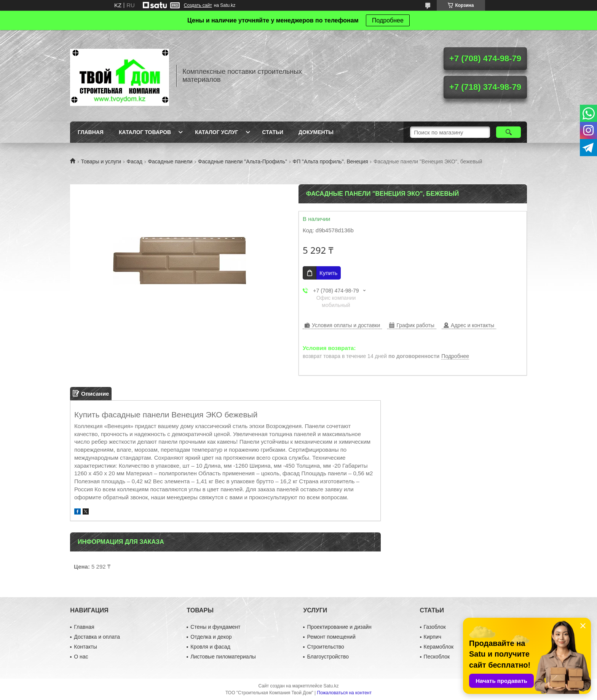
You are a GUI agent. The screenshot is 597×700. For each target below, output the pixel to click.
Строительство (325, 647)
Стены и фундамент (215, 627)
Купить (328, 273)
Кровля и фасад (210, 647)
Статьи (273, 132)
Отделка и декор (211, 637)
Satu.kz (331, 686)
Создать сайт (198, 5)
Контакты (85, 647)
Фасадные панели (170, 161)
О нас (81, 657)
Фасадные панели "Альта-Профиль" (243, 161)
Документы (316, 132)
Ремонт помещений (331, 637)
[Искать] (508, 132)
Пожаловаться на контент (344, 693)
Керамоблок (439, 647)
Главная (91, 132)
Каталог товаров (145, 132)
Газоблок (435, 627)
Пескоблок (437, 657)
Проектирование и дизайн (339, 627)
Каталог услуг (216, 132)
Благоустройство (328, 657)
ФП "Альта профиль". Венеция (330, 161)
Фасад (135, 161)
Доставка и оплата (97, 637)
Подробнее (388, 20)
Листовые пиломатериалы (223, 657)
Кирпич (433, 637)
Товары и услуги (101, 161)
